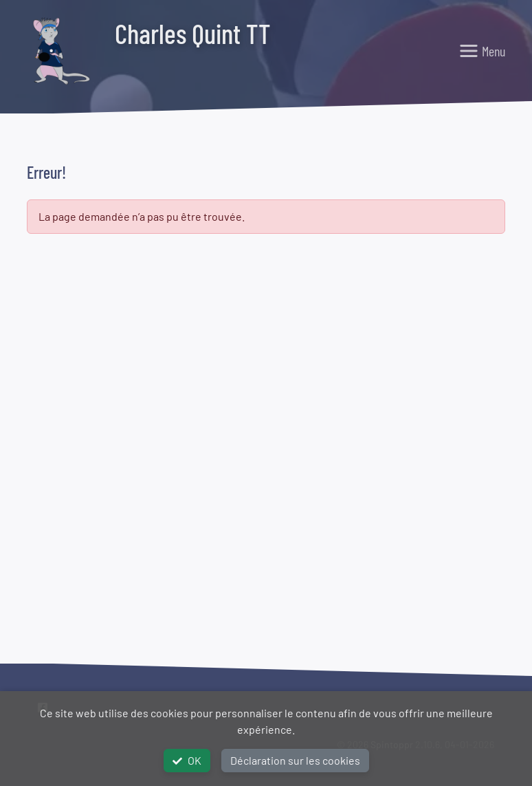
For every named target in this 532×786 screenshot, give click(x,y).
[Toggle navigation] (482, 51)
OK (187, 760)
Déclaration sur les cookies (295, 760)
